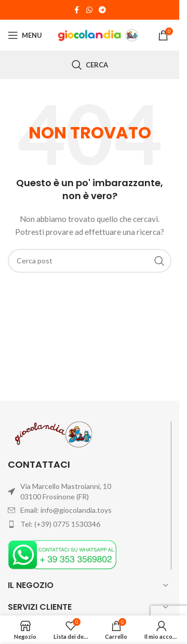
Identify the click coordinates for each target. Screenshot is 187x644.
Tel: (27, 524)
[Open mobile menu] (25, 35)
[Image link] (62, 554)
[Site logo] (99, 34)
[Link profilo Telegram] (102, 10)
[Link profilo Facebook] (77, 10)
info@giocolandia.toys (76, 510)
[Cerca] (90, 65)
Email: (30, 510)
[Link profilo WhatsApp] (89, 10)
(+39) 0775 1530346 (67, 524)
